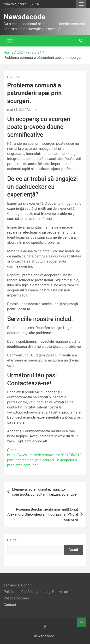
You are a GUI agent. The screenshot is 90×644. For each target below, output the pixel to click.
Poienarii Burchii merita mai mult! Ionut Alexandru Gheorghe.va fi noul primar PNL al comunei (43, 514)
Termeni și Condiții (18, 585)
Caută (12, 540)
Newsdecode (24, 17)
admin (33, 110)
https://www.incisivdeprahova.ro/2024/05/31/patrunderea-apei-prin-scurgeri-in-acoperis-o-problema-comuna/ (44, 460)
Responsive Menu (81, 4)
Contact (10, 605)
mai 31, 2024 (17, 110)
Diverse (14, 77)
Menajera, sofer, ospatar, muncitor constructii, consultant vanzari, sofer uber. (45, 492)
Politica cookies (16, 598)
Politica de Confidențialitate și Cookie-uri (36, 592)
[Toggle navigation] (10, 41)
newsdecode (44, 636)
